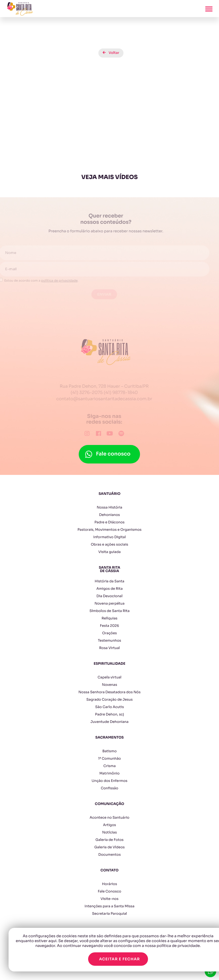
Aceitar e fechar (119, 959)
